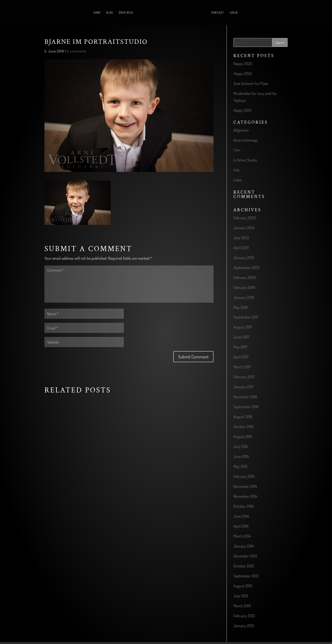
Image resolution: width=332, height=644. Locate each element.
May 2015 (240, 466)
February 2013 (244, 616)
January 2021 (244, 258)
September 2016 (246, 407)
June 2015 (241, 456)
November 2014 (245, 496)
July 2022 (241, 238)
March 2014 (242, 536)
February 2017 (244, 377)
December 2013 (245, 556)
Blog (110, 13)
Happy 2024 (243, 73)
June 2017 (241, 337)
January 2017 (244, 387)
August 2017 (243, 327)
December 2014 (245, 486)
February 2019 (244, 287)
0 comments (77, 51)
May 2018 (240, 307)
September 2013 (246, 576)
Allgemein (241, 130)
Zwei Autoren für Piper (251, 83)
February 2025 (245, 218)
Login (234, 13)
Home (97, 13)
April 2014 (241, 526)
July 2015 (241, 446)
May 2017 (240, 347)
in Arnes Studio (245, 160)
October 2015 (244, 427)
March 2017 (242, 367)
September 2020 (247, 267)
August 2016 (243, 417)
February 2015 (244, 476)
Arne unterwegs (246, 140)
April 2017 (241, 357)
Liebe (238, 180)
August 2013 (243, 586)
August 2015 (243, 436)
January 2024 (244, 228)
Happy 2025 (243, 63)
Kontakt (218, 13)
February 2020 (245, 277)
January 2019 (244, 297)
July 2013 (241, 596)
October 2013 (244, 566)
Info (237, 170)
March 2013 (242, 606)
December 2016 (245, 397)
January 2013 (244, 626)
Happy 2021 (242, 110)
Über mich (126, 13)
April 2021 (241, 248)
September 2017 (246, 317)
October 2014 (243, 506)
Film (237, 150)
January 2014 (244, 546)
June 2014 (241, 516)
